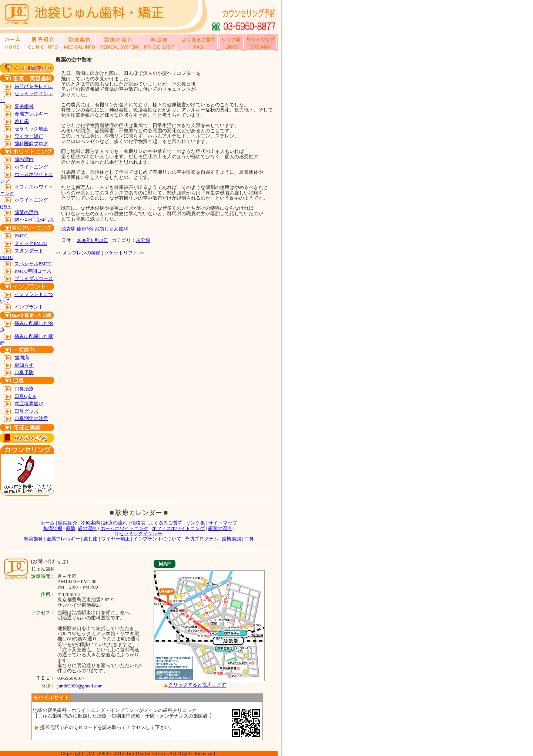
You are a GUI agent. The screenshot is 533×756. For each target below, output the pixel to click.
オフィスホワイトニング (178, 528)
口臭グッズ (26, 411)
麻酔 (71, 528)
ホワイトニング (31, 167)
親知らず (24, 365)
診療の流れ (115, 523)
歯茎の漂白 (26, 212)
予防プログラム (202, 539)
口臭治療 (24, 389)
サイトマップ (223, 523)
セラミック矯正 (31, 129)
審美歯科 (24, 106)
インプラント (29, 307)
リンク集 (195, 523)
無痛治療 (53, 528)
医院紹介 (68, 523)
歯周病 (22, 358)
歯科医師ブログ (31, 144)
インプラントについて (157, 539)
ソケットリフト (124, 253)
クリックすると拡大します (197, 685)
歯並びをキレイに (34, 86)
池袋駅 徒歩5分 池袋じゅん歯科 (95, 229)
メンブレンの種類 (78, 253)
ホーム (48, 523)
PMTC (21, 236)
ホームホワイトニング (124, 528)
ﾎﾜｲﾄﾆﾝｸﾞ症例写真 (34, 220)
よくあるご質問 (166, 523)
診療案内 (90, 523)
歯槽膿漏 (231, 539)
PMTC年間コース (33, 271)
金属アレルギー (31, 114)
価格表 (138, 523)
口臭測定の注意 (31, 418)
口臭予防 (24, 372)
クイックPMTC (31, 243)
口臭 (249, 539)
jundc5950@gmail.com (80, 686)
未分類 (143, 240)
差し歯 (22, 121)
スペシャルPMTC (33, 264)
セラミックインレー (141, 534)
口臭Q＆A (25, 396)
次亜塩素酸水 (29, 404)
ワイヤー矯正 (29, 136)
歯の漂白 (24, 159)
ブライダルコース (34, 278)
